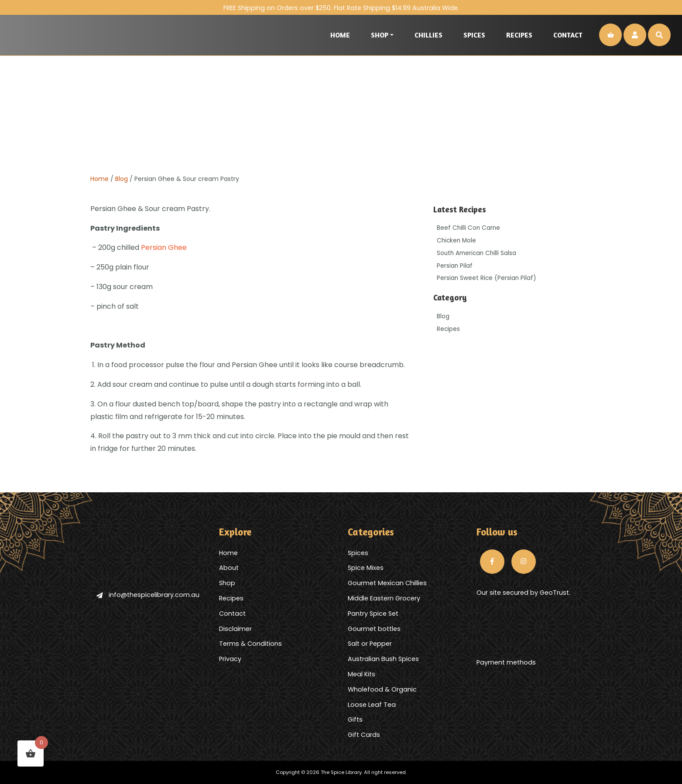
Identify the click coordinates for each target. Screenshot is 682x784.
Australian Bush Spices (383, 659)
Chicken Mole (456, 240)
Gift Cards (364, 735)
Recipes (519, 35)
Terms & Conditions (250, 644)
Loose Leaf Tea (372, 705)
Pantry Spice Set (373, 614)
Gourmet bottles (374, 629)
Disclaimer (235, 629)
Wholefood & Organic (382, 689)
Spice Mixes (366, 568)
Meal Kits (362, 674)
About (229, 568)
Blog (122, 179)
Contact (568, 35)
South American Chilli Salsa (476, 253)
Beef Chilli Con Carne (468, 228)
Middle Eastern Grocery (384, 598)
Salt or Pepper (370, 644)
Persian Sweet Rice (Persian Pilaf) (487, 278)
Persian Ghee (164, 247)
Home (340, 35)
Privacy (230, 659)
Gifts (355, 719)
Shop (380, 35)
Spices (474, 35)
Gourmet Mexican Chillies (387, 583)
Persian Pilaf (455, 266)
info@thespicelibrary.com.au (148, 595)
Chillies (428, 35)
